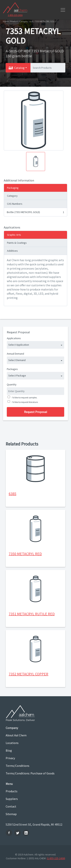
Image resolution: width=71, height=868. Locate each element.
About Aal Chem (16, 735)
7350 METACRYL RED (25, 554)
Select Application (19, 345)
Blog (9, 750)
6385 (12, 494)
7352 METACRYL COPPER (28, 674)
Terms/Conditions (18, 766)
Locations (12, 743)
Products (12, 791)
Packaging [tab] (13, 188)
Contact (11, 806)
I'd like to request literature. (25, 402)
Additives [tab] (12, 251)
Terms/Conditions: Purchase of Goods (30, 773)
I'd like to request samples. (24, 397)
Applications (14, 338)
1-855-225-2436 (15, 15)
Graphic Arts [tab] (14, 235)
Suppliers (12, 799)
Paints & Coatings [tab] (17, 243)
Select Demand (17, 360)
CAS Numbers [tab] (15, 204)
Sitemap (11, 814)
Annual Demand (15, 354)
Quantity (12, 384)
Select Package (17, 376)
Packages (12, 369)
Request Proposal (36, 412)
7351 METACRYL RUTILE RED (32, 614)
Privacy (10, 758)
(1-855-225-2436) (56, 858)
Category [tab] (12, 196)
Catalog (19, 68)
